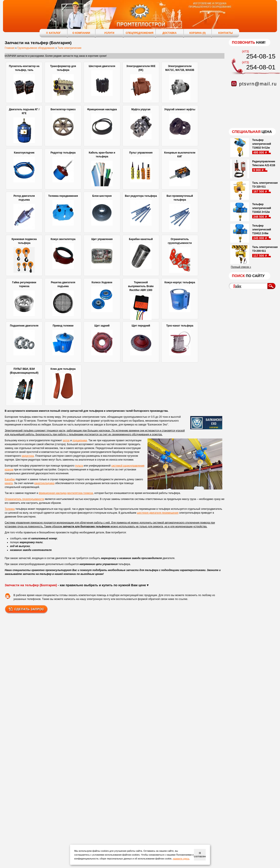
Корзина (197, 33)
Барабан (10, 479)
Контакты (225, 33)
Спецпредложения (140, 33)
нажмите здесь (181, 859)
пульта (79, 466)
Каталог (53, 33)
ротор (66, 440)
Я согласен (200, 855)
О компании (81, 33)
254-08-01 (261, 67)
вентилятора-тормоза (80, 493)
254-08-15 (261, 56)
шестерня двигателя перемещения (158, 513)
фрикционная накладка (53, 493)
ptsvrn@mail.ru (258, 84)
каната (9, 483)
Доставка (169, 33)
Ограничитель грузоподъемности (24, 499)
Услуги (109, 33)
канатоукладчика (44, 483)
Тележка (10, 509)
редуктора (28, 456)
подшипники (80, 440)
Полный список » (241, 267)
